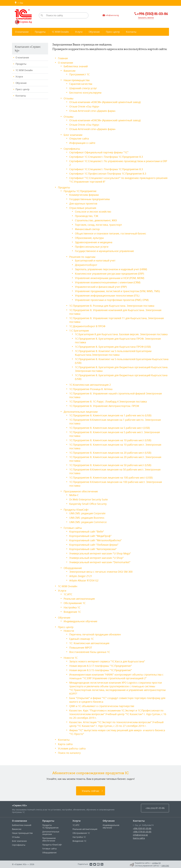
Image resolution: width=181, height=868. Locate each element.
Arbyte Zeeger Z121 (81, 576)
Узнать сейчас (91, 791)
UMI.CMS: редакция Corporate (87, 513)
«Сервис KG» (20, 805)
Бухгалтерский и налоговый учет (95, 260)
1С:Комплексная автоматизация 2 (90, 385)
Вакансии (70, 71)
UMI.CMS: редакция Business (87, 518)
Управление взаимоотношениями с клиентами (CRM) (108, 282)
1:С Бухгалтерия (79, 331)
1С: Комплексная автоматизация (89, 643)
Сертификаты (72, 149)
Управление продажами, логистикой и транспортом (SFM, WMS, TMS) (117, 291)
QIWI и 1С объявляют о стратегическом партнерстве (102, 706)
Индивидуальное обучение (80, 621)
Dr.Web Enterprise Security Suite (89, 499)
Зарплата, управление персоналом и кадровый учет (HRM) (111, 269)
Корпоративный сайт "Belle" (87, 532)
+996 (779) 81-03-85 (142, 832)
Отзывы (69, 98)
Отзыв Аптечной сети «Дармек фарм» (92, 111)
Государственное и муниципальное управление (104, 251)
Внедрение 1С (72, 612)
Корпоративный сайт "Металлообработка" (95, 540)
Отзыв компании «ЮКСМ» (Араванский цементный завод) (105, 102)
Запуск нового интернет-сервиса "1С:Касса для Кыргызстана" (107, 661)
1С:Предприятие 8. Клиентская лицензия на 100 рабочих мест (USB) (111, 478)
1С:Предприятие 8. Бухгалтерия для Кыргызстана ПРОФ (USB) (113, 347)
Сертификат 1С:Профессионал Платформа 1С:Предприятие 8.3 (108, 174)
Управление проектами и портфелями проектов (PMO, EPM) (112, 300)
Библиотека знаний (76, 66)
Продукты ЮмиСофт (76, 510)
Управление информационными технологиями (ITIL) (107, 296)
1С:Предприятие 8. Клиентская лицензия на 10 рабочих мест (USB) (110, 440)
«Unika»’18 (156, 863)
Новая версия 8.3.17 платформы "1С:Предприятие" (101, 666)
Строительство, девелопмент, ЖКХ (96, 220)
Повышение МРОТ (81, 648)
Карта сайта (65, 744)
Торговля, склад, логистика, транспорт (98, 225)
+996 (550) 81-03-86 (142, 828)
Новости (69, 631)
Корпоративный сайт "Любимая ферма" (94, 545)
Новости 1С (71, 658)
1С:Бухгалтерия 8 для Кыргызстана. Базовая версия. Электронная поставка (121, 334)
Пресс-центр (22, 89)
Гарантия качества (81, 84)
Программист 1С (79, 74)
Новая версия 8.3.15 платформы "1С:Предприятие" (101, 670)
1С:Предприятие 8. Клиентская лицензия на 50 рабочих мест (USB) (110, 465)
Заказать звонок (146, 18)
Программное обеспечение (81, 491)
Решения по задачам (82, 257)
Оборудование (73, 568)
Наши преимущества (77, 80)
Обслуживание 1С (75, 603)
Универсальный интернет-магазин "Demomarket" (100, 562)
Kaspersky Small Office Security (88, 504)
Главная (63, 58)
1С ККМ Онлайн (24, 70)
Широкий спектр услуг (83, 88)
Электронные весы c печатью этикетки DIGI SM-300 (101, 572)
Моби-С (74, 495)
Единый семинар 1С (82, 639)
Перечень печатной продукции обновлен (95, 634)
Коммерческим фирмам (84, 195)
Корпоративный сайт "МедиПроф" (90, 536)
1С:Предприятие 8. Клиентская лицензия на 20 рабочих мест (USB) (110, 453)
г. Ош (19, 3)
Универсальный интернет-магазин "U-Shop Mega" (100, 553)
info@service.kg (140, 835)
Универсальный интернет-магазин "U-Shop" (96, 558)
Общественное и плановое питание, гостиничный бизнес (111, 233)
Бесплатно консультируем (85, 93)
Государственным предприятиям (90, 199)
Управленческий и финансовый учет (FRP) (101, 287)
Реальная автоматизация (79, 599)
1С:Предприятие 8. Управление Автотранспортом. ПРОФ (104, 406)
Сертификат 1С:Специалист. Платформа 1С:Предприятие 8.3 (106, 157)
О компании (22, 58)
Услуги (19, 77)
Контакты (21, 96)
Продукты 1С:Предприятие (80, 191)
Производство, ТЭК (87, 216)
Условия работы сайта (72, 748)
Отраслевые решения (83, 208)
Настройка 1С (72, 607)
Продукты (21, 64)
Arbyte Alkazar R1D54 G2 (84, 580)
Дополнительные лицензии (81, 412)
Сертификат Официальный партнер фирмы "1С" (99, 152)
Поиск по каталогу (69, 753)
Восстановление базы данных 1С (90, 652)
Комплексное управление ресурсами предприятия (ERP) (109, 274)
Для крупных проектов (83, 204)
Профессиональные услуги (92, 247)
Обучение (21, 83)
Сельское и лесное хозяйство (93, 212)
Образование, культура (89, 238)
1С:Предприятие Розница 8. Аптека (91, 389)
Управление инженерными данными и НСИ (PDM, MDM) (110, 278)
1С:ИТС (68, 594)
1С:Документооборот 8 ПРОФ (87, 326)
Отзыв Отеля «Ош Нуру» (84, 106)
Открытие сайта (79, 138)
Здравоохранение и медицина (94, 242)
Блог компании (73, 135)
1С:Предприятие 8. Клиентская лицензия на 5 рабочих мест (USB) (110, 428)
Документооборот (86, 265)
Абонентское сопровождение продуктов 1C (91, 773)
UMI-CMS (165, 866)
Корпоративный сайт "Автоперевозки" (93, 549)
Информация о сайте (82, 143)
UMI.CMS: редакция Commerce (88, 522)
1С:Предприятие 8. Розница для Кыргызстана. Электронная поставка (112, 306)
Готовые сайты (73, 528)
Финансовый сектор (87, 229)
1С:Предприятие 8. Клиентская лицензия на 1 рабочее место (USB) (110, 415)
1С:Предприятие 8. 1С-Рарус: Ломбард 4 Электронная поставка (108, 401)
